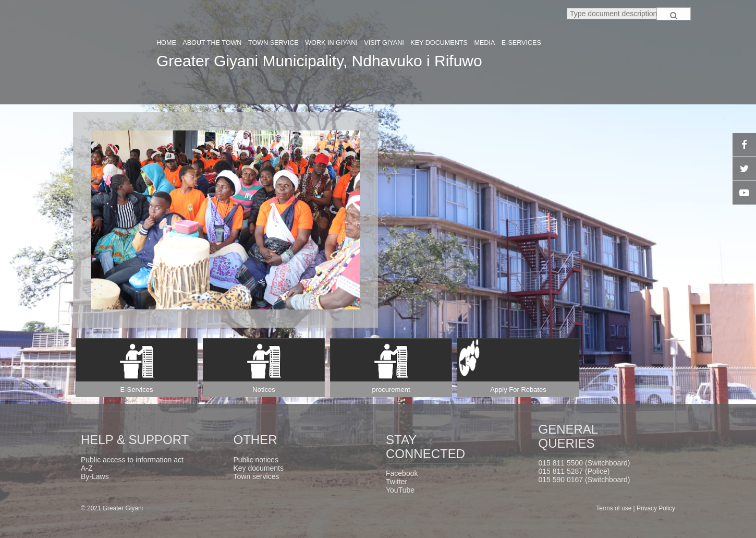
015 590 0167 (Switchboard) (584, 480)
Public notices (256, 460)
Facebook (402, 473)
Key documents (259, 468)
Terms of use (614, 508)
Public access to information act (132, 460)
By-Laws (95, 476)
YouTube (400, 490)
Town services (257, 476)
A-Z (87, 468)
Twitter (397, 482)
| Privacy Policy (654, 508)
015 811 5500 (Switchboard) (584, 463)
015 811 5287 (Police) (574, 471)
